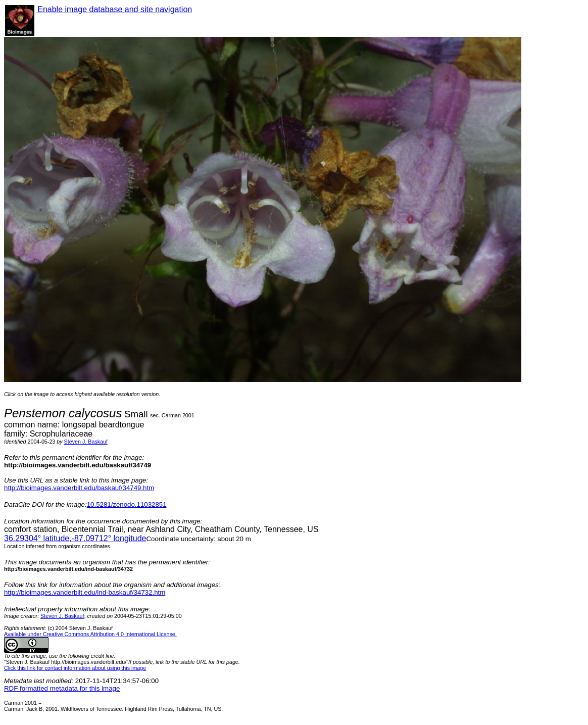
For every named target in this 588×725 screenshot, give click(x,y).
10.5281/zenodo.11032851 (127, 504)
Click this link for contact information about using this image (75, 668)
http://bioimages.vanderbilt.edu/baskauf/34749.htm (79, 488)
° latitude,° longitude (75, 538)
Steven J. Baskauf (86, 442)
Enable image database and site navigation (114, 9)
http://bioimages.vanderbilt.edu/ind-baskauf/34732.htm (85, 592)
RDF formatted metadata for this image (62, 688)
